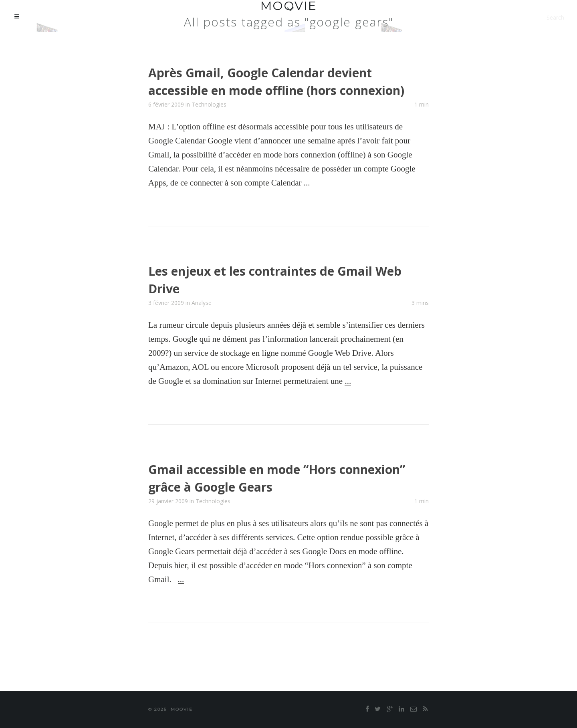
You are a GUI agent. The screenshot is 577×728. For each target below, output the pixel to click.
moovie (182, 709)
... (307, 183)
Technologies (209, 104)
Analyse (202, 303)
